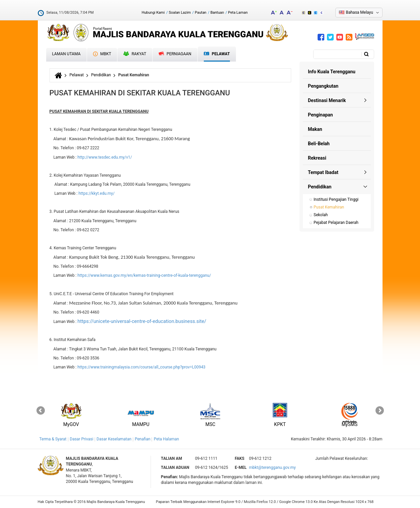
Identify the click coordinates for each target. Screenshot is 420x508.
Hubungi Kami (153, 13)
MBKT (102, 54)
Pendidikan (101, 75)
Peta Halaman (166, 439)
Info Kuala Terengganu (332, 72)
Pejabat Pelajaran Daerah (336, 223)
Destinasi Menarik (327, 100)
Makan (315, 129)
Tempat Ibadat (323, 172)
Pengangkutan (323, 86)
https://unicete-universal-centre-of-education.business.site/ (142, 321)
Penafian (143, 439)
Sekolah (321, 215)
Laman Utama (66, 54)
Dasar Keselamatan (114, 439)
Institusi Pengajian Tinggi (336, 199)
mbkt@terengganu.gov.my (272, 468)
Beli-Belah (319, 144)
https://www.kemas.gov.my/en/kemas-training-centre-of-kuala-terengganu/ (144, 275)
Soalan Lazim (180, 13)
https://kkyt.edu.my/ (96, 193)
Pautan (201, 13)
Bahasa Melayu (360, 12)
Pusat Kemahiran (329, 207)
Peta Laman (238, 13)
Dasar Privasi (82, 439)
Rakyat (135, 54)
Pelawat (217, 54)
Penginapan (320, 115)
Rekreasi (317, 158)
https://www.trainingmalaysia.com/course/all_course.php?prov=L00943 (141, 367)
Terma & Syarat (53, 439)
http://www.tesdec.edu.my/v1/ (105, 157)
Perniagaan (175, 54)
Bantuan (217, 13)
